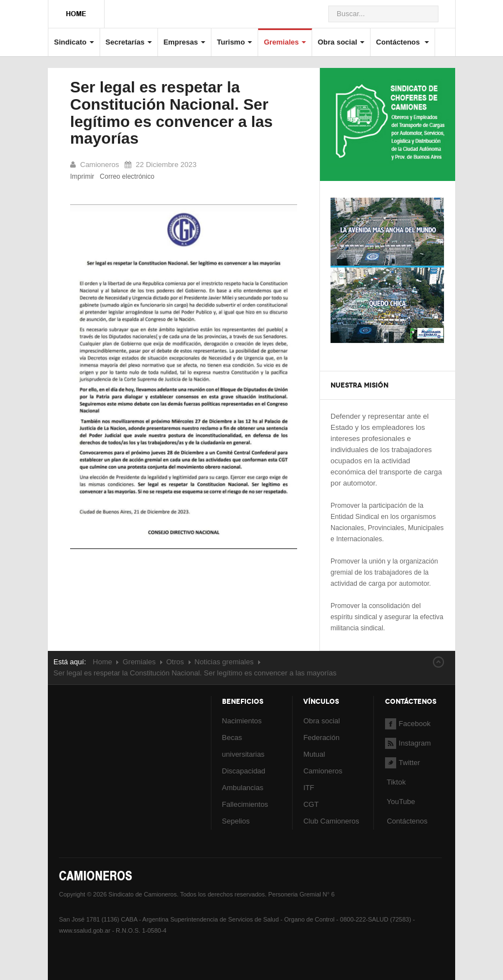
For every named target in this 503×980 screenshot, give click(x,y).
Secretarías (129, 42)
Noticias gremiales (224, 662)
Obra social (341, 42)
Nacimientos (242, 721)
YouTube (400, 802)
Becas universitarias (243, 746)
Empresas (184, 42)
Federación (321, 738)
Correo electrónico (127, 177)
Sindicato (74, 42)
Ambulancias (243, 788)
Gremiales (285, 42)
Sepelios (236, 821)
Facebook (408, 724)
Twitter (403, 763)
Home (103, 662)
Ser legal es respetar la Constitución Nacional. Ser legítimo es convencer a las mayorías (171, 113)
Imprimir (82, 177)
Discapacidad (244, 771)
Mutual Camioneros (323, 763)
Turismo (235, 42)
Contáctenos (403, 42)
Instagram (408, 743)
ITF (309, 788)
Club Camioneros (331, 821)
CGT (311, 804)
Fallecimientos (245, 804)
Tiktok (396, 782)
